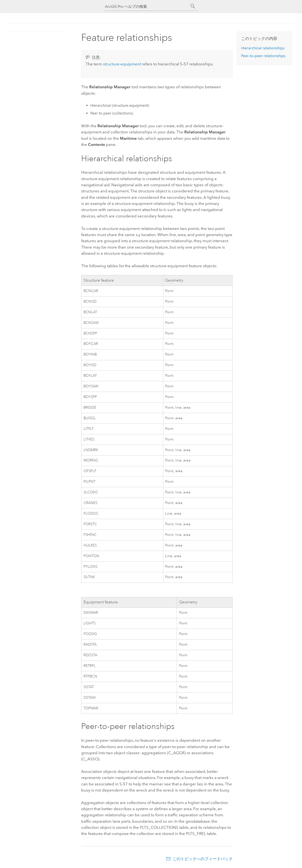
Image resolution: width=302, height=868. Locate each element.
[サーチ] (193, 6)
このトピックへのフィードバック (203, 859)
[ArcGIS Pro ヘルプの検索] (146, 6)
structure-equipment (122, 64)
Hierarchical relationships (263, 48)
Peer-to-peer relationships (263, 56)
